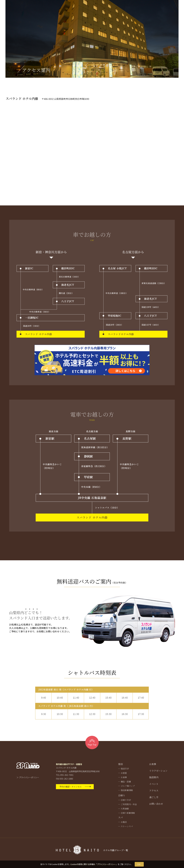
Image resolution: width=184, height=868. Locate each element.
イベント (154, 784)
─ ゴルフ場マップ (126, 786)
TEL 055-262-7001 (65, 775)
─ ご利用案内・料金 (128, 804)
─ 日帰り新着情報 (126, 813)
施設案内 (154, 777)
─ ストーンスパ (125, 826)
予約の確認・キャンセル (71, 787)
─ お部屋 (122, 773)
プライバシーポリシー (106, 864)
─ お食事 (122, 777)
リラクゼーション (158, 771)
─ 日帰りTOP (125, 800)
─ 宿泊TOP (124, 769)
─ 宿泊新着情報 (125, 790)
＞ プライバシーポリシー (28, 777)
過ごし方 (154, 797)
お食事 (153, 764)
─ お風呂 (122, 822)
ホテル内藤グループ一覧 (116, 850)
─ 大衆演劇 (123, 809)
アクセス (154, 791)
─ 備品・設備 (124, 782)
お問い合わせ (156, 804)
